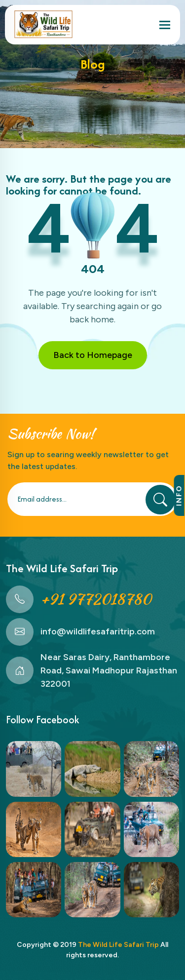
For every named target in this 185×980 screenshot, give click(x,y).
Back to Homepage (93, 355)
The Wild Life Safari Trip (118, 945)
